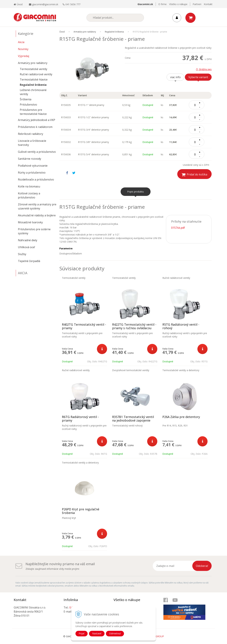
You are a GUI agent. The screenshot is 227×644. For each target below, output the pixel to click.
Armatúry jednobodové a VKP (37, 120)
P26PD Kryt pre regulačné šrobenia (81, 511)
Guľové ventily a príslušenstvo (37, 152)
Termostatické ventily (33, 69)
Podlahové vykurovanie (33, 166)
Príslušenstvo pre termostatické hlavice (33, 112)
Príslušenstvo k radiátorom (35, 127)
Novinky (23, 49)
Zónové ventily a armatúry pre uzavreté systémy (37, 206)
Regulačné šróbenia (33, 85)
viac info (175, 77)
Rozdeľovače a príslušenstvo (36, 179)
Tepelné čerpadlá (29, 261)
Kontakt (208, 4)
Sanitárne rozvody (30, 159)
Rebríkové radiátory (31, 134)
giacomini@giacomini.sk (45, 4)
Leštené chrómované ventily (33, 92)
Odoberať (202, 566)
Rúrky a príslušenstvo (32, 173)
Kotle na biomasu (29, 186)
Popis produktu (135, 192)
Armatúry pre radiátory (33, 63)
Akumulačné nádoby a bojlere (37, 215)
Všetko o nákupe (178, 4)
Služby (22, 254)
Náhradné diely (28, 240)
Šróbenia (26, 99)
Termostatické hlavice (34, 80)
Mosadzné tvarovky (30, 222)
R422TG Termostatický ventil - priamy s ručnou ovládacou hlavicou (134, 328)
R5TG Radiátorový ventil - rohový (181, 326)
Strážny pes (204, 69)
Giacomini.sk (145, 4)
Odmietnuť (115, 633)
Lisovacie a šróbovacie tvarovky (32, 143)
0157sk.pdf (178, 228)
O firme (162, 4)
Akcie (21, 42)
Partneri (197, 4)
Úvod (18, 4)
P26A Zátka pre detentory (181, 417)
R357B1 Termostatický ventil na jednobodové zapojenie (133, 419)
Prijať (82, 633)
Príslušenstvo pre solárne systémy (34, 231)
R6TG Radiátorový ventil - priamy (80, 419)
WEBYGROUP (156, 636)
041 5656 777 (73, 4)
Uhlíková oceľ (26, 247)
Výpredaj (24, 56)
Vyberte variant (198, 77)
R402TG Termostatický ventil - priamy (84, 326)
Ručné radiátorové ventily (36, 74)
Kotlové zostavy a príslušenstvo (29, 195)
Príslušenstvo (28, 105)
